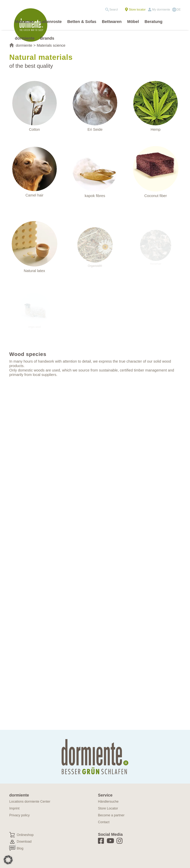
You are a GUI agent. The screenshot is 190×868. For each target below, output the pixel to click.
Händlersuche (108, 802)
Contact (104, 822)
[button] (8, 860)
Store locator (137, 10)
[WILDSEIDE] (95, 103)
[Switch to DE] (176, 10)
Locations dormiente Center (30, 802)
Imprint (14, 808)
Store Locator (108, 808)
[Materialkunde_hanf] (155, 103)
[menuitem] (113, 10)
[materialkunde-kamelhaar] (35, 169)
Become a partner (111, 815)
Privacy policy (19, 815)
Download (24, 842)
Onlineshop (25, 835)
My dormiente (161, 10)
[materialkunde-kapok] (95, 170)
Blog (20, 848)
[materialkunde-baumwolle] (35, 103)
